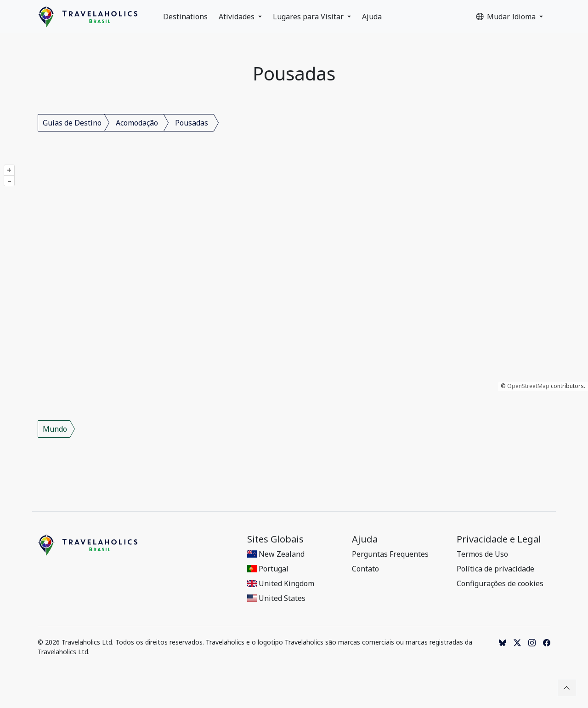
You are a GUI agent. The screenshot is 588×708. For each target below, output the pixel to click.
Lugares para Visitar (309, 17)
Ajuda (372, 17)
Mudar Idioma (507, 17)
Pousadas (192, 123)
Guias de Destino (72, 123)
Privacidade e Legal (499, 539)
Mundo (55, 429)
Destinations (185, 17)
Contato (365, 569)
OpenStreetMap (528, 386)
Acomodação (137, 123)
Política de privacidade (495, 569)
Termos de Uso (482, 554)
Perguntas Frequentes (390, 554)
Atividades (237, 17)
